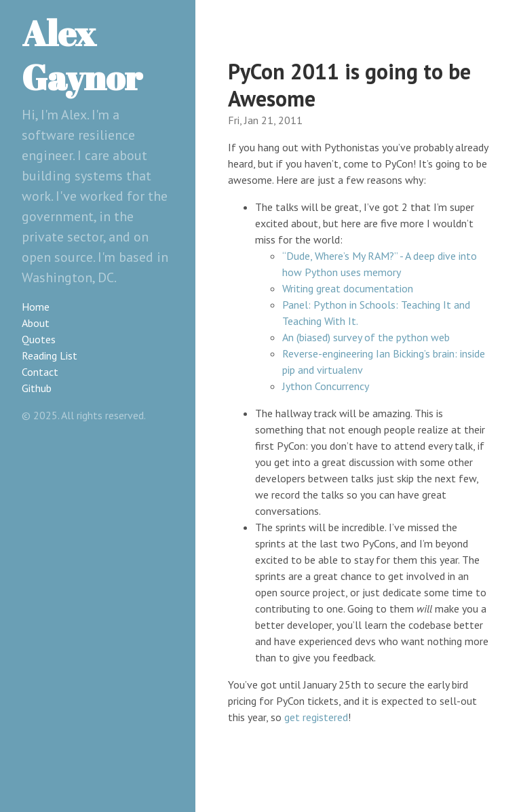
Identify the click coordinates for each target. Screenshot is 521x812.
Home (36, 307)
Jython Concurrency (326, 386)
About (36, 323)
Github (37, 388)
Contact (40, 372)
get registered (316, 717)
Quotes (39, 339)
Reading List (50, 355)
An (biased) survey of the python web (366, 337)
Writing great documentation (348, 288)
